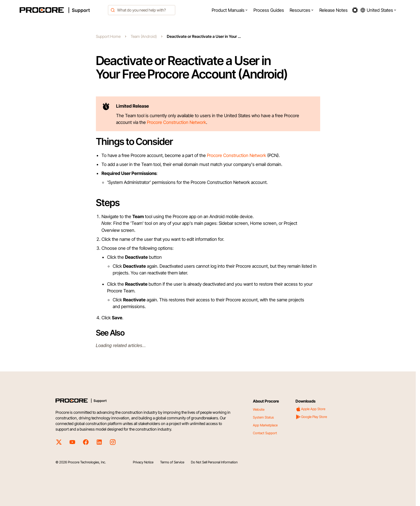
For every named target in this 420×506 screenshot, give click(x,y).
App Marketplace (265, 425)
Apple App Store (310, 409)
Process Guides (269, 10)
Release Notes (334, 10)
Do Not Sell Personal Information (214, 462)
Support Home (108, 36)
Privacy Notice (143, 462)
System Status (263, 417)
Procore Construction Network (176, 122)
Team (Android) (144, 36)
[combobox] (142, 10)
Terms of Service (172, 462)
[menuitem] (230, 10)
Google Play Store (311, 417)
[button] (230, 10)
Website (259, 409)
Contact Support (265, 433)
